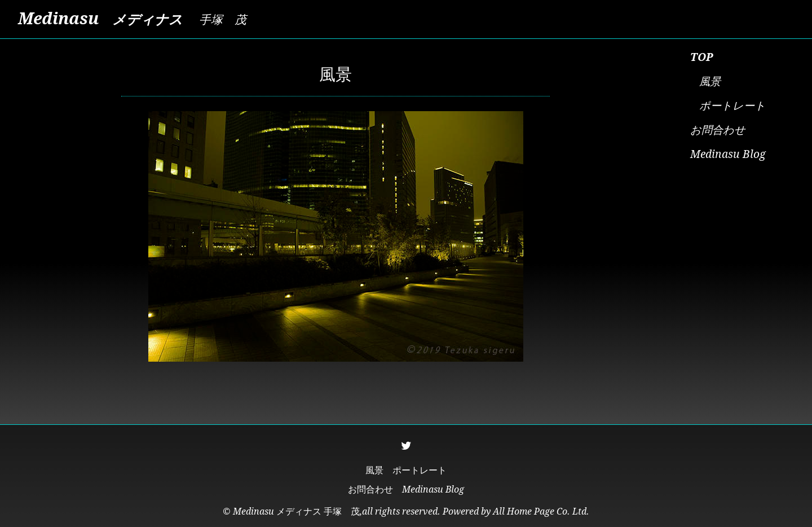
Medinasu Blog (728, 154)
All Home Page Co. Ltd (540, 511)
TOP (702, 57)
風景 (710, 82)
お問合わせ (718, 130)
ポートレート (732, 106)
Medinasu (100, 19)
